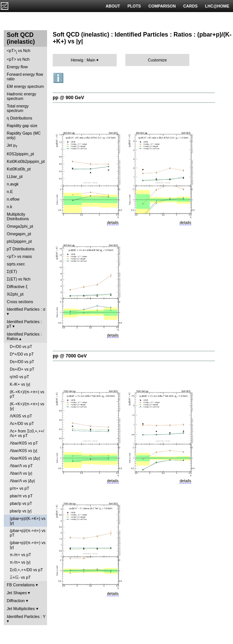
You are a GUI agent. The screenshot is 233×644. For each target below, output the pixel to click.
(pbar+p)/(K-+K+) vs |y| (27, 521)
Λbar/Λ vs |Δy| (22, 481)
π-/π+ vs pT (20, 555)
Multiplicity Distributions (18, 216)
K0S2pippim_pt (20, 154)
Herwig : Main (83, 60)
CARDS (190, 6)
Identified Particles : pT (24, 324)
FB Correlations (21, 585)
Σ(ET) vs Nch (19, 279)
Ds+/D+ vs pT (22, 369)
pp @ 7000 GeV (70, 356)
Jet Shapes (17, 593)
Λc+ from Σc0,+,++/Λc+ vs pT (27, 433)
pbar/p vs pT (21, 503)
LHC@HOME (217, 6)
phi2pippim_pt (19, 241)
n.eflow (13, 199)
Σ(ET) (12, 271)
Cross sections (20, 302)
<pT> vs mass (19, 256)
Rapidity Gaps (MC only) (24, 135)
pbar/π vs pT (21, 496)
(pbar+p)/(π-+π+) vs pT (28, 533)
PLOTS (134, 6)
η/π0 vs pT (19, 377)
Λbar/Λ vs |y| (21, 473)
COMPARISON (162, 6)
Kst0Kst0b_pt (19, 169)
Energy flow (17, 67)
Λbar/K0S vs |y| (24, 451)
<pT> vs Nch (18, 51)
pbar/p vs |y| (21, 511)
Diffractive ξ (17, 287)
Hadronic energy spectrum (21, 96)
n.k (9, 207)
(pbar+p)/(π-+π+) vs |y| (28, 545)
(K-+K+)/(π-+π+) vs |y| (27, 406)
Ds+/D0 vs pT (22, 362)
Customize (157, 60)
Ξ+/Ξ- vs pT (20, 577)
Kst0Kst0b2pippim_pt (26, 161)
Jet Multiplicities (21, 609)
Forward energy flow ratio (25, 77)
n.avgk (13, 184)
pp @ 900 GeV (69, 98)
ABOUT (113, 6)
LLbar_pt (15, 176)
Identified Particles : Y (26, 616)
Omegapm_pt (19, 234)
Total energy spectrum (18, 108)
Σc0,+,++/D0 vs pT (26, 570)
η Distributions (20, 118)
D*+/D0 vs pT (22, 354)
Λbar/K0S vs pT (24, 443)
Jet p (12, 146)
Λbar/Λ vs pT (21, 466)
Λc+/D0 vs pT (22, 423)
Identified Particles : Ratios (24, 336)
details (113, 222)
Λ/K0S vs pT (21, 416)
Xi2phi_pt (15, 294)
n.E (10, 192)
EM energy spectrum (25, 86)
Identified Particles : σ (26, 309)
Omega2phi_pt (20, 226)
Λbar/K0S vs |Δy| (25, 458)
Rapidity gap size (22, 126)
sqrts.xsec (16, 264)
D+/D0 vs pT (21, 347)
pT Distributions (21, 249)
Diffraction (16, 601)
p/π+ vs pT (19, 488)
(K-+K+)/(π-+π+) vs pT (27, 394)
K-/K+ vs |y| (20, 384)
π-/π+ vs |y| (20, 562)
